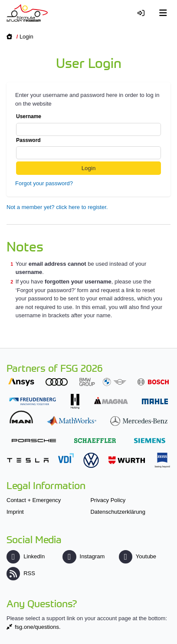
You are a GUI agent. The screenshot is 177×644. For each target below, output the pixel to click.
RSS (21, 573)
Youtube (138, 556)
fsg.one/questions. (38, 627)
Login (26, 37)
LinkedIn (26, 556)
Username (88, 125)
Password (88, 148)
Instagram (84, 556)
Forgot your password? (44, 183)
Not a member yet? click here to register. (57, 207)
